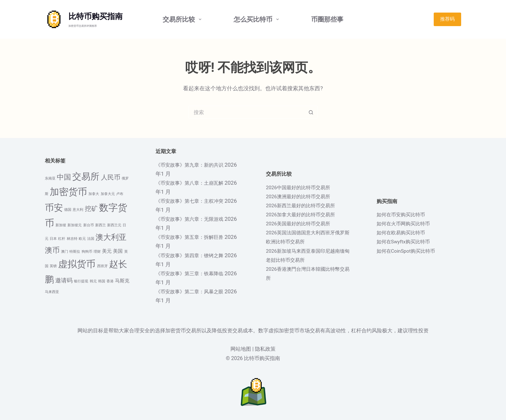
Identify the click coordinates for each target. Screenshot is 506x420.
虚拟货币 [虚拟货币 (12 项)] (77, 264)
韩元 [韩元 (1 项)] (93, 281)
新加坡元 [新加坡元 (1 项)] (75, 225)
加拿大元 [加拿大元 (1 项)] (108, 194)
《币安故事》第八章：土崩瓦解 (194, 183)
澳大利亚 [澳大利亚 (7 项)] (111, 237)
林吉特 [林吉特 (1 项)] (72, 239)
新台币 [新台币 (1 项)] (89, 225)
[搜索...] (247, 112)
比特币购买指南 (96, 16)
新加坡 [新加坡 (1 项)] (61, 225)
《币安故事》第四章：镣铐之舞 (194, 255)
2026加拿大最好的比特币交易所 (305, 214)
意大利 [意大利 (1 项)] (78, 210)
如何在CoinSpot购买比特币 (410, 251)
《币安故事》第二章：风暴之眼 (194, 291)
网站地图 (241, 349)
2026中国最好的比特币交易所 (302, 187)
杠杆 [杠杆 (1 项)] (62, 239)
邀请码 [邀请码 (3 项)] (64, 280)
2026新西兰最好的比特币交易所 (305, 205)
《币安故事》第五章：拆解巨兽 (194, 237)
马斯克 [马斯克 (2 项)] (122, 281)
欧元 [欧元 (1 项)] (82, 239)
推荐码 (447, 19)
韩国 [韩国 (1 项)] (102, 281)
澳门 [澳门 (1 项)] (65, 252)
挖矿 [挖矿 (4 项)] (91, 209)
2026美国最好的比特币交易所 (302, 223)
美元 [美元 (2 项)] (107, 251)
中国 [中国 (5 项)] (64, 177)
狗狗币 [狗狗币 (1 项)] (87, 252)
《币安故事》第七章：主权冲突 (194, 201)
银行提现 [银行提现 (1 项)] (81, 281)
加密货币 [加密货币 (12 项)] (68, 192)
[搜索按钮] (311, 112)
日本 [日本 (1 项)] (53, 239)
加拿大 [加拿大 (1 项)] (94, 194)
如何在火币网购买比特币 (407, 223)
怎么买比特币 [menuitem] (258, 19)
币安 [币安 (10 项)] (54, 208)
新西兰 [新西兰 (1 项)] (101, 225)
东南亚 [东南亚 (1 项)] (50, 178)
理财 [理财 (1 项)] (97, 252)
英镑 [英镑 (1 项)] (53, 266)
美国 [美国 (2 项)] (118, 251)
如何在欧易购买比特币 (404, 232)
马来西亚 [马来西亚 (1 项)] (52, 292)
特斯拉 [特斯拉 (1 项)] (75, 252)
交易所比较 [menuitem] (183, 19)
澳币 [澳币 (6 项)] (52, 250)
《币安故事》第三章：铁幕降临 (194, 273)
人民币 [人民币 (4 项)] (111, 177)
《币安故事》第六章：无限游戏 (194, 219)
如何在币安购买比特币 (404, 214)
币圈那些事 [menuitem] (327, 19)
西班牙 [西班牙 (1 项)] (102, 266)
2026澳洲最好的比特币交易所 (302, 196)
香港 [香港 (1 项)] (110, 281)
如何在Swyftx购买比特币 (407, 241)
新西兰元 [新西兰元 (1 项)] (114, 225)
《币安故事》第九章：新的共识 (194, 165)
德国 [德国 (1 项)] (68, 210)
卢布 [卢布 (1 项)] (120, 194)
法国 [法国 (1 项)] (91, 239)
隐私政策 (265, 349)
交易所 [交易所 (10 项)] (86, 176)
